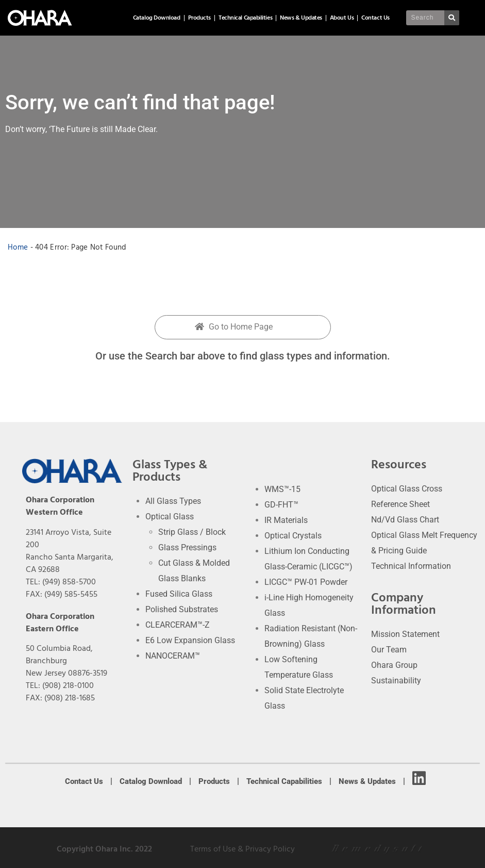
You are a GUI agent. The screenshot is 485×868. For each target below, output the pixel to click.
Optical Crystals (293, 536)
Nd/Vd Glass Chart (405, 520)
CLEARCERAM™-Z (178, 625)
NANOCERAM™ (173, 656)
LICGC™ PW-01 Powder (306, 582)
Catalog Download (157, 18)
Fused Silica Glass (179, 594)
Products (199, 18)
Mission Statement (405, 634)
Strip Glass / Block (192, 532)
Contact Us (375, 18)
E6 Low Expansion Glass (190, 640)
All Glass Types (173, 501)
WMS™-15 (282, 489)
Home (18, 247)
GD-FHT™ (281, 505)
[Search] (452, 18)
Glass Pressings (187, 547)
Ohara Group (394, 665)
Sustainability (396, 681)
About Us (342, 18)
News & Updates (301, 18)
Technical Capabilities (245, 18)
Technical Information (411, 566)
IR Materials (286, 520)
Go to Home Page (234, 327)
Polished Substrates (182, 609)
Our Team (389, 650)
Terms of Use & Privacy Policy (242, 849)
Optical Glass (170, 517)
